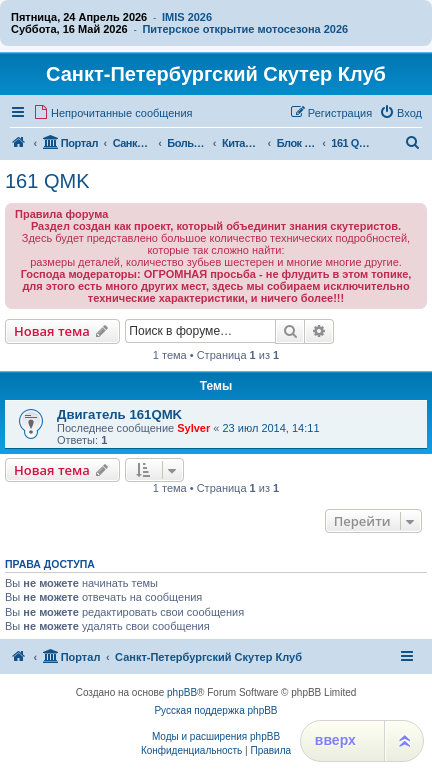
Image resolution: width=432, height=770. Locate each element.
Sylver (193, 428)
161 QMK (47, 181)
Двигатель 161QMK (119, 414)
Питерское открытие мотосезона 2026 (245, 29)
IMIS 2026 (187, 17)
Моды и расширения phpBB (216, 736)
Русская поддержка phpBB (215, 710)
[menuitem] (113, 113)
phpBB (182, 692)
